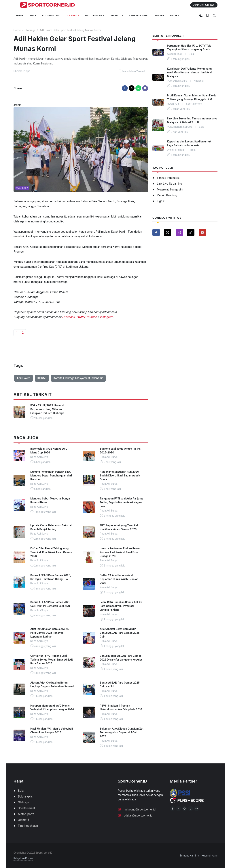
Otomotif (24, 820)
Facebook (68, 317)
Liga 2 (161, 201)
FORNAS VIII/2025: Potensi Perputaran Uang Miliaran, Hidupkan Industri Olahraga (47, 409)
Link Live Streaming (169, 184)
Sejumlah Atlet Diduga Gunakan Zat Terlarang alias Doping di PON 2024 (122, 732)
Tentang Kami (188, 856)
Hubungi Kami (210, 856)
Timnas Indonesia (168, 178)
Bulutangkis (25, 797)
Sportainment (26, 808)
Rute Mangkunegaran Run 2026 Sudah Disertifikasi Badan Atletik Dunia (120, 475)
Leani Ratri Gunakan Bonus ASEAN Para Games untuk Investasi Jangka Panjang (121, 606)
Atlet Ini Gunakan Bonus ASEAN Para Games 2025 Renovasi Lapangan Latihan (50, 633)
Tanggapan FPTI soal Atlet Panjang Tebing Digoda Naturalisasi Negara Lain (121, 502)
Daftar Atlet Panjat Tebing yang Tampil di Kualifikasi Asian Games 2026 (51, 552)
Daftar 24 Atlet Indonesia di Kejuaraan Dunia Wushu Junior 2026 (119, 579)
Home (17, 30)
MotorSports (26, 814)
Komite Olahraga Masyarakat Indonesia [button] (78, 378)
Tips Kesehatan (28, 826)
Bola (21, 791)
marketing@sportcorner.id (137, 809)
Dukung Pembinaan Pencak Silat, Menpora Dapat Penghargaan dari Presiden (51, 475)
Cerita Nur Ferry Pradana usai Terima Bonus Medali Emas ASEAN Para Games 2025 (52, 660)
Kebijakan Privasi (23, 858)
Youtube (91, 317)
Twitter (80, 317)
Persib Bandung (167, 195)
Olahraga (30, 30)
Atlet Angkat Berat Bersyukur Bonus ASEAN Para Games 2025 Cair (120, 633)
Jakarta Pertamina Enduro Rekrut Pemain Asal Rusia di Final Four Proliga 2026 (120, 552)
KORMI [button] (42, 378)
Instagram (107, 317)
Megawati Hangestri (170, 189)
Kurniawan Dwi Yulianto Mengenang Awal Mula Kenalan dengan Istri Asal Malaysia (189, 72)
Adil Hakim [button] (23, 378)
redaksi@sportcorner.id (135, 815)
